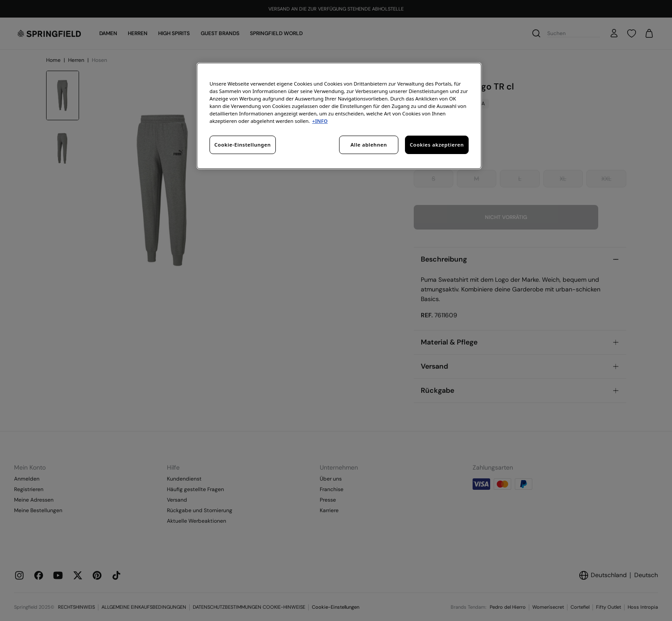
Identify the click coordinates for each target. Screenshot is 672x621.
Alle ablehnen (369, 145)
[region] (339, 116)
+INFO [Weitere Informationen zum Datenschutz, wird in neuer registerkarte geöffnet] (320, 121)
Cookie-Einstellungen (243, 145)
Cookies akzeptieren (437, 145)
